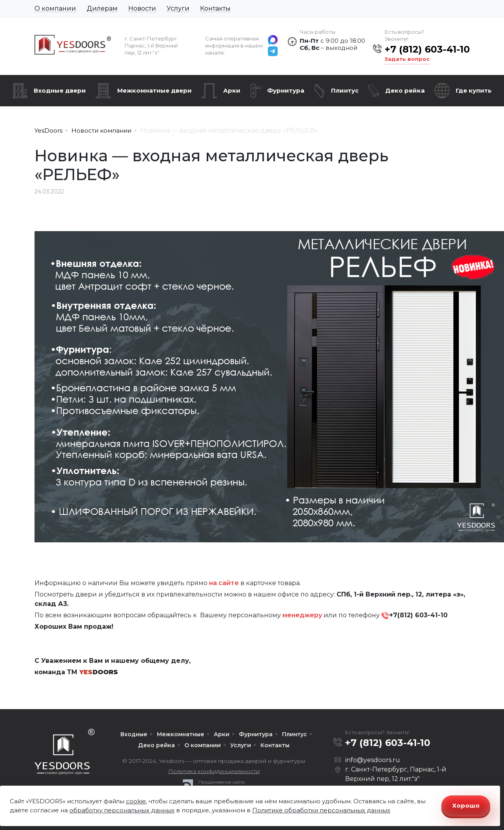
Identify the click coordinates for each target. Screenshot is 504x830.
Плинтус (345, 90)
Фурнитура (286, 90)
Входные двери (60, 90)
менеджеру (302, 615)
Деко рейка (405, 90)
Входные (134, 734)
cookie (136, 801)
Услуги (178, 8)
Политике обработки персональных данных (321, 810)
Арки (232, 90)
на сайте (224, 583)
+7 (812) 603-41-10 (427, 49)
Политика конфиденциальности (214, 771)
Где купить (474, 90)
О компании (55, 8)
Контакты (215, 8)
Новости (142, 8)
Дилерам (102, 8)
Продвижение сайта (222, 782)
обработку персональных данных (122, 810)
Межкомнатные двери (155, 90)
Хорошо (466, 805)
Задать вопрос (407, 59)
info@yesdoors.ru (373, 760)
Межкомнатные (181, 734)
